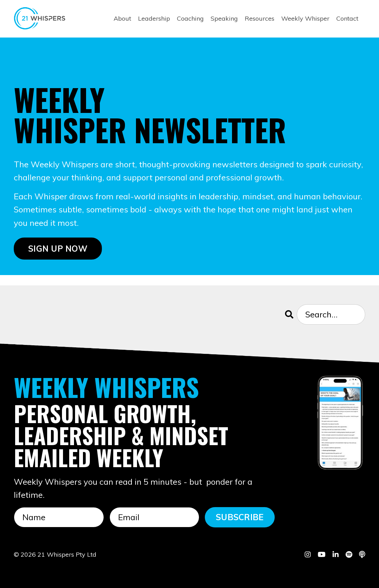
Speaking (224, 18)
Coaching (190, 18)
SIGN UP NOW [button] (58, 249)
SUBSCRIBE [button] (240, 517)
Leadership (154, 18)
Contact (347, 18)
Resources (260, 18)
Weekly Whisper (305, 18)
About (122, 18)
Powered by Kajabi (344, 570)
